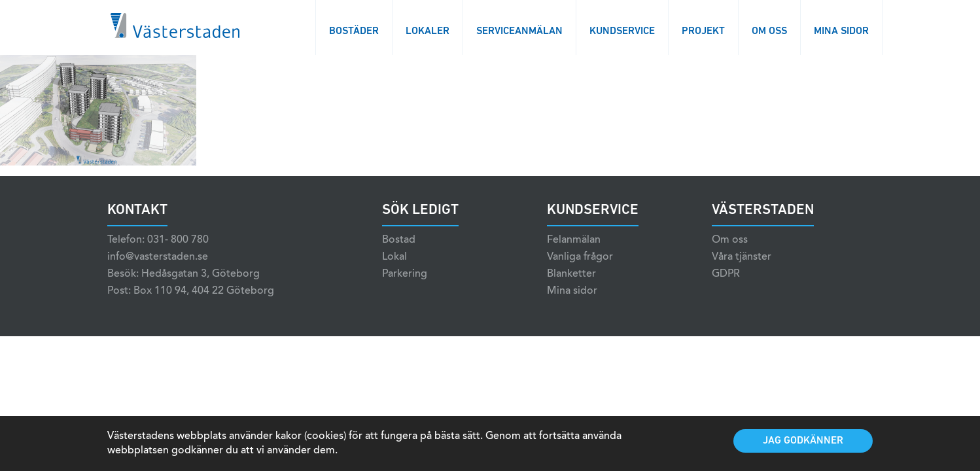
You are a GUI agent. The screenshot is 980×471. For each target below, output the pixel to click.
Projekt (703, 31)
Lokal (394, 257)
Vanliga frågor (580, 257)
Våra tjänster (742, 257)
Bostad (399, 240)
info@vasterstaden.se (158, 257)
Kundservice (622, 31)
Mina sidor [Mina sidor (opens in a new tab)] (572, 291)
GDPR (726, 274)
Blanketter (571, 274)
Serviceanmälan (519, 31)
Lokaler (428, 31)
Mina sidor (841, 31)
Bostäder (354, 31)
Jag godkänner (803, 441)
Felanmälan (574, 240)
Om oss (769, 31)
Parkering (405, 274)
